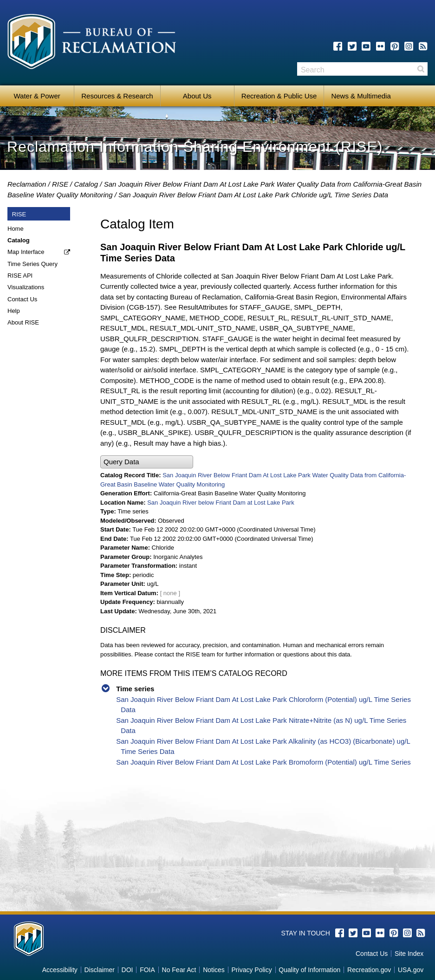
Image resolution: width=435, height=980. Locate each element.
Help (14, 311)
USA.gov (411, 970)
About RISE (23, 322)
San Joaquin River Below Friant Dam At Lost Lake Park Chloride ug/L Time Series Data (253, 195)
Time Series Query (32, 264)
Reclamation (27, 184)
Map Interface (26, 252)
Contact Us (22, 299)
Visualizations (26, 287)
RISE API (20, 276)
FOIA (147, 970)
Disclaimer (100, 970)
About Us (197, 96)
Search (421, 69)
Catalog (86, 184)
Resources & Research (117, 96)
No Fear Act (179, 970)
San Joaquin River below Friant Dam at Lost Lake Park (221, 503)
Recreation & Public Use (279, 96)
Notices (214, 970)
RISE (60, 184)
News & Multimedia (361, 96)
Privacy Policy (252, 970)
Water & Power (37, 96)
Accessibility (60, 970)
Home (16, 229)
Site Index (409, 954)
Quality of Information (309, 970)
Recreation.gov (369, 970)
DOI (127, 970)
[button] (147, 462)
